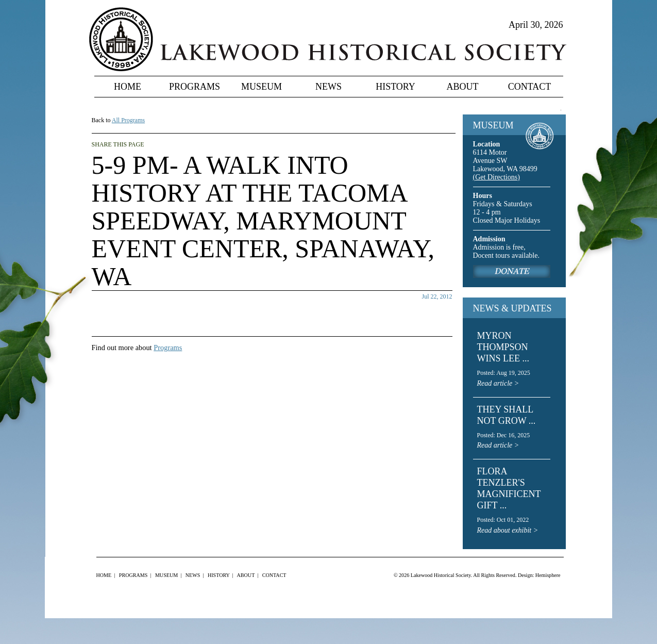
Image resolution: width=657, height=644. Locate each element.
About (463, 87)
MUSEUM (493, 125)
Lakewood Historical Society (441, 575)
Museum (262, 87)
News (328, 87)
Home (128, 87)
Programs (195, 87)
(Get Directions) (496, 177)
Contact (530, 87)
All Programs (128, 120)
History (395, 87)
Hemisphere (548, 575)
